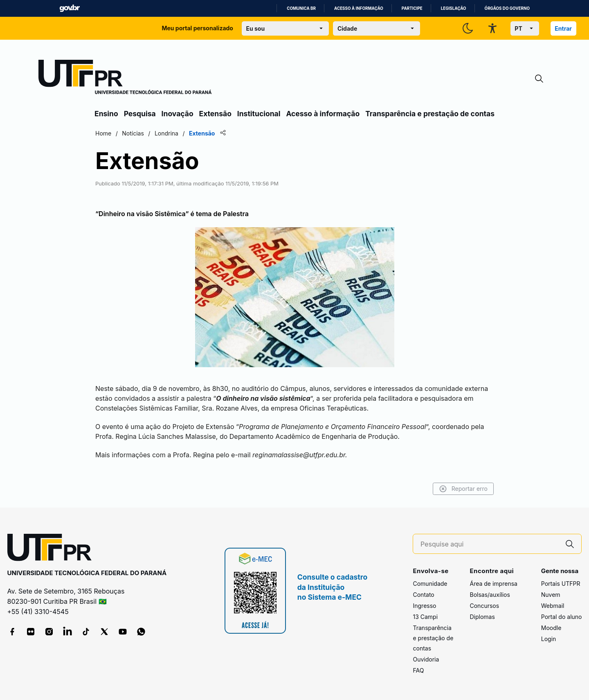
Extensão (215, 114)
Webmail (553, 606)
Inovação (178, 114)
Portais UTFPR (561, 584)
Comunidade (430, 584)
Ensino (106, 114)
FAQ (418, 670)
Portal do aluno (562, 617)
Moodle (551, 628)
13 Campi (425, 617)
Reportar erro (463, 489)
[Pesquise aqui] (490, 544)
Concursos (484, 606)
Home (103, 133)
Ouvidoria (426, 659)
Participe (412, 8)
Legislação (454, 8)
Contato (423, 595)
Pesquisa (140, 114)
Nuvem (551, 595)
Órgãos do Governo (507, 8)
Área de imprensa (493, 584)
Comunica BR (301, 8)
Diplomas (482, 617)
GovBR (70, 8)
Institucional (259, 114)
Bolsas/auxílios (490, 595)
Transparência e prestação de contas (430, 114)
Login (549, 639)
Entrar (563, 28)
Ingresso (424, 606)
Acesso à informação (359, 8)
